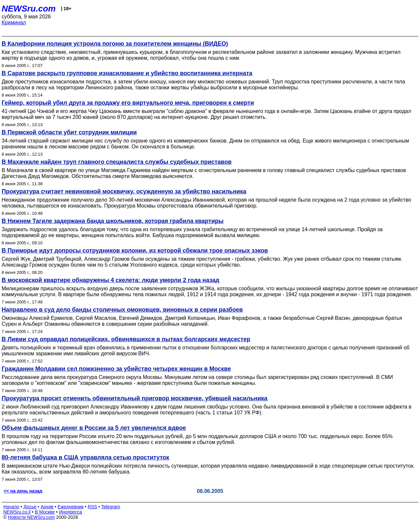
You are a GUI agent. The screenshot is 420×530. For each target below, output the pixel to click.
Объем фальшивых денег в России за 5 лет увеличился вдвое (94, 428)
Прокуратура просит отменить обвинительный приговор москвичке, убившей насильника (135, 398)
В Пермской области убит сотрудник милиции (69, 132)
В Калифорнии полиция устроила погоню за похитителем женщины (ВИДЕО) (115, 44)
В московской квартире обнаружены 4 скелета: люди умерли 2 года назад (110, 280)
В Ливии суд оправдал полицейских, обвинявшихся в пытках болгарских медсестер (126, 339)
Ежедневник (71, 507)
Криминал (14, 22)
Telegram (111, 507)
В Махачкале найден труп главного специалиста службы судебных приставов (117, 162)
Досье (30, 507)
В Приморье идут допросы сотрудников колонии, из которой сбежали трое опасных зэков (135, 251)
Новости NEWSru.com (31, 517)
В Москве (45, 512)
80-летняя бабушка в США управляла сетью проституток (85, 457)
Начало (11, 507)
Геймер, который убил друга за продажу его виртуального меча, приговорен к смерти (128, 103)
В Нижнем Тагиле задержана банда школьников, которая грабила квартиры (113, 221)
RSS (92, 507)
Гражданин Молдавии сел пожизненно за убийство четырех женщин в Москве (116, 369)
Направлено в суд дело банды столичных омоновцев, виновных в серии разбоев (122, 310)
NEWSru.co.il (17, 512)
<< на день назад (23, 491)
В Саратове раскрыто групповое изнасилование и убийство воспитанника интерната (127, 73)
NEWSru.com (29, 9)
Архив (47, 507)
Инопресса (71, 512)
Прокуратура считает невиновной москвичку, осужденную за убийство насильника (124, 191)
